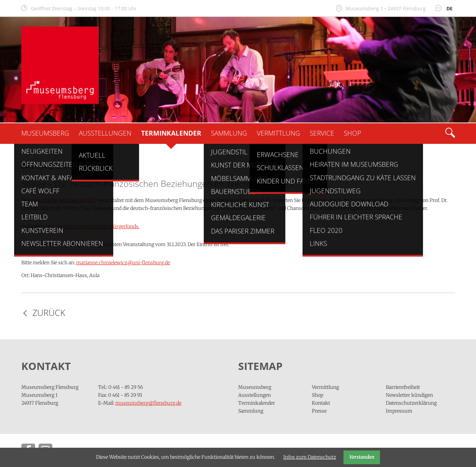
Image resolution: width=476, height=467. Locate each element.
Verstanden (362, 457)
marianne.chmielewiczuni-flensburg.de (123, 263)
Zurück (49, 313)
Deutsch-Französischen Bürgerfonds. (97, 226)
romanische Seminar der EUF (64, 200)
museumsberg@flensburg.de (148, 403)
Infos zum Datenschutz (310, 457)
